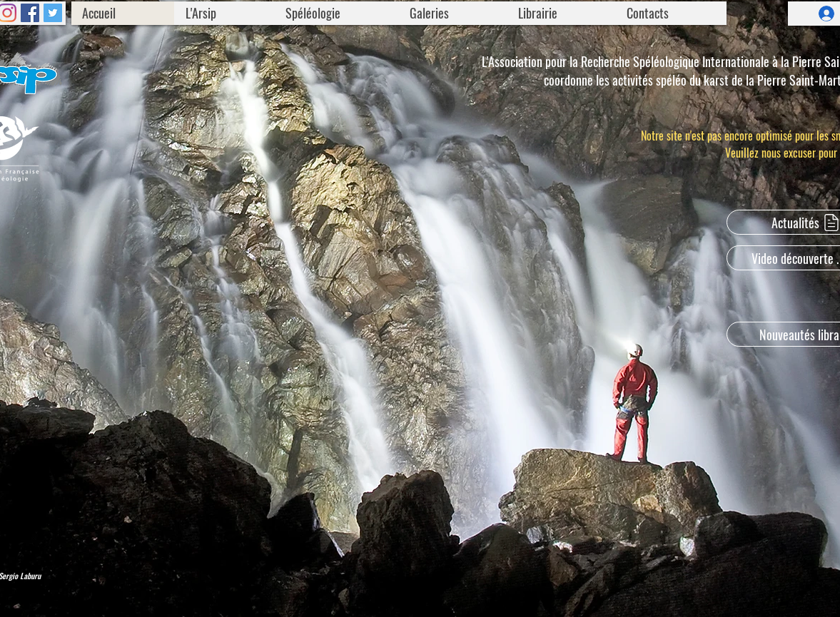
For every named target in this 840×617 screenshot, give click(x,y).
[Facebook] (30, 13)
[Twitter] (53, 13)
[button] (224, 13)
